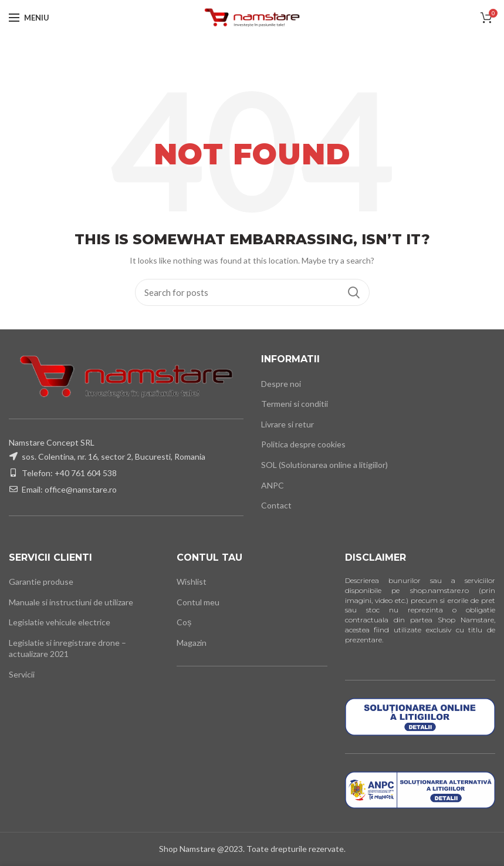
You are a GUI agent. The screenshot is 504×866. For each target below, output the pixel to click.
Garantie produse (41, 582)
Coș (184, 622)
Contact (276, 505)
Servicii (22, 674)
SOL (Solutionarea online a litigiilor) (324, 465)
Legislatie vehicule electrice (60, 622)
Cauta (354, 292)
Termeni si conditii (295, 404)
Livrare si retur (287, 424)
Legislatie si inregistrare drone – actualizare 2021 (67, 648)
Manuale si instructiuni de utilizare (71, 602)
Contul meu (198, 602)
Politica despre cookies (303, 444)
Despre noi (281, 384)
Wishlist (192, 582)
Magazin (192, 643)
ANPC (273, 485)
